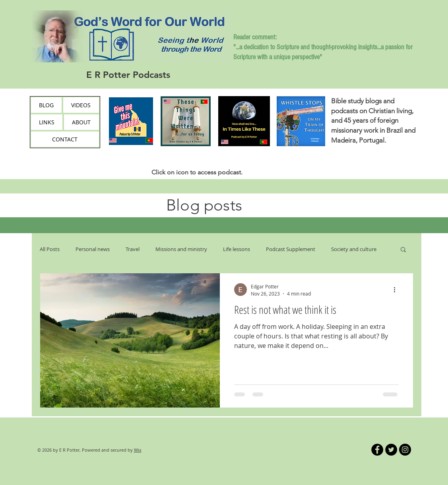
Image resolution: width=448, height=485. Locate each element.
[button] (403, 250)
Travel (133, 249)
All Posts (50, 249)
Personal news (93, 249)
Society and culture (354, 249)
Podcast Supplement (291, 249)
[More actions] (398, 290)
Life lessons (237, 249)
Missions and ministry (181, 249)
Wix (138, 450)
